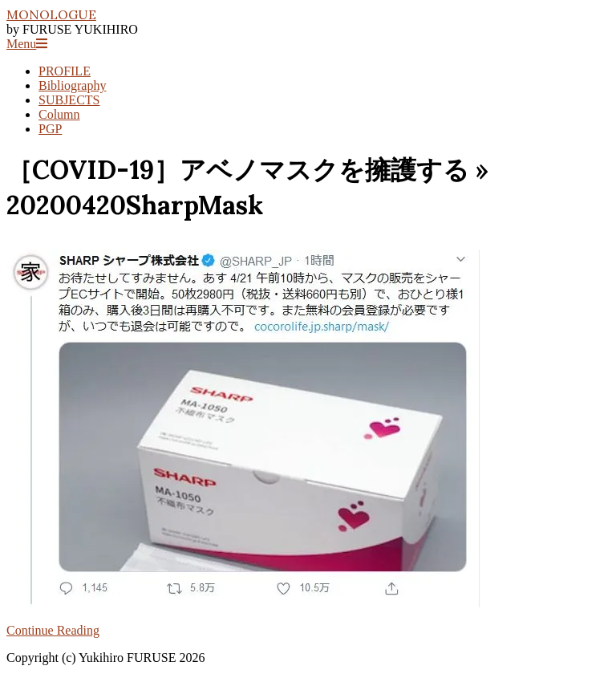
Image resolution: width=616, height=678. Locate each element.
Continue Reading (53, 630)
